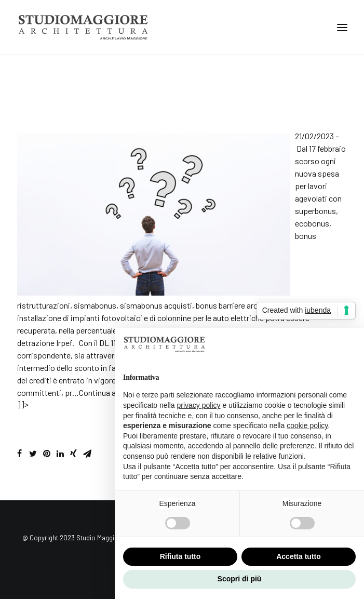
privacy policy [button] (199, 405)
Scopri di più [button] (240, 579)
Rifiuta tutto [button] (180, 556)
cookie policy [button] (307, 425)
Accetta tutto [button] (299, 556)
